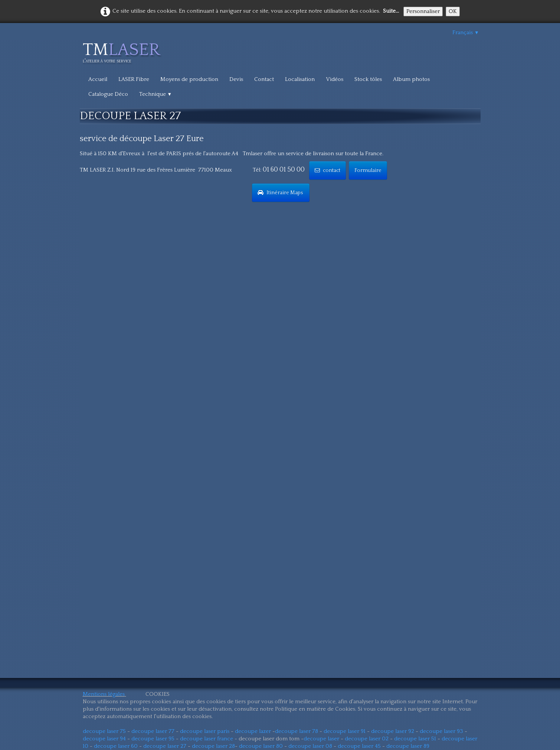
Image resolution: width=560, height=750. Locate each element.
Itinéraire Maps (281, 193)
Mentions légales (104, 694)
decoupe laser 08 (310, 746)
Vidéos (335, 79)
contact (328, 170)
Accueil (98, 79)
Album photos (411, 79)
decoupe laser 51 (415, 739)
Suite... (391, 11)
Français (466, 32)
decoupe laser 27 (165, 746)
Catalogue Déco (108, 94)
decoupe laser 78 (297, 731)
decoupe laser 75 (104, 731)
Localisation (300, 79)
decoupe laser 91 (345, 731)
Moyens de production (189, 79)
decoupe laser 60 (116, 746)
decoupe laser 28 (213, 746)
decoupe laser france (207, 739)
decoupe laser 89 (408, 746)
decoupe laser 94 (104, 739)
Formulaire (368, 170)
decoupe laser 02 (367, 739)
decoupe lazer (253, 731)
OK (453, 11)
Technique (156, 94)
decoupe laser (321, 739)
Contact (264, 79)
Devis (236, 79)
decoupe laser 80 (261, 746)
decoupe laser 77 (153, 731)
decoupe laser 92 (393, 731)
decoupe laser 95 (153, 739)
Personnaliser (423, 11)
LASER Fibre (134, 79)
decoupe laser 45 (359, 746)
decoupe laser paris (205, 731)
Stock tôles (368, 79)
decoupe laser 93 (441, 731)
